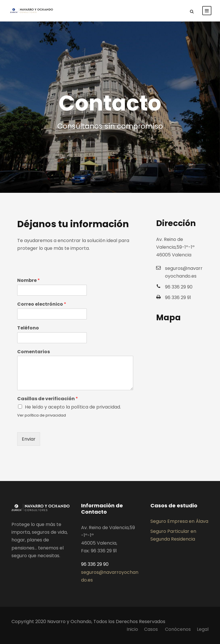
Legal (203, 629)
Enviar (29, 439)
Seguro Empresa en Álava (179, 521)
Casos (152, 629)
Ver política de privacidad (42, 415)
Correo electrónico (42, 304)
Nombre (29, 281)
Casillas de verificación (48, 399)
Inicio (132, 629)
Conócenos (178, 629)
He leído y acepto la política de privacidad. (73, 407)
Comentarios (34, 352)
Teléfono (28, 328)
